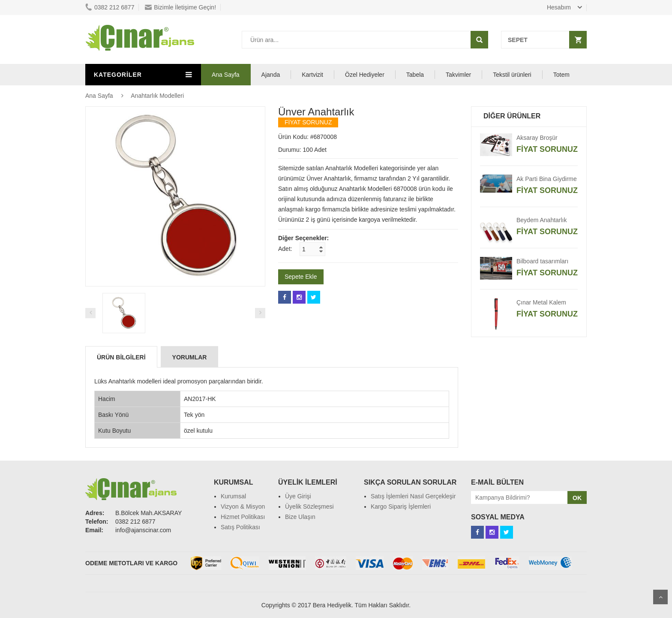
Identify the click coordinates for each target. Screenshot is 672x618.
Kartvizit (312, 75)
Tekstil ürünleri (512, 75)
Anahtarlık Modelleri (157, 96)
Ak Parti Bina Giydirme (547, 179)
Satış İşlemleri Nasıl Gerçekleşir (413, 496)
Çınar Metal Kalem (541, 302)
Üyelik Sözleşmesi (309, 506)
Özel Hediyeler (365, 75)
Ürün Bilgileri (121, 357)
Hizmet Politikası (243, 517)
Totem (561, 75)
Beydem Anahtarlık (542, 220)
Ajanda (271, 75)
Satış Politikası (240, 527)
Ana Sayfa (226, 75)
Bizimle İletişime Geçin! (180, 7)
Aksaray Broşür (537, 138)
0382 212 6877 (110, 7)
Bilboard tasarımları (542, 261)
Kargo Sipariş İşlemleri (401, 506)
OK (577, 498)
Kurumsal (233, 496)
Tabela (415, 75)
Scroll (660, 597)
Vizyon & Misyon (243, 506)
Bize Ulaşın (300, 517)
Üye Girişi (298, 496)
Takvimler (458, 75)
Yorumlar (190, 357)
